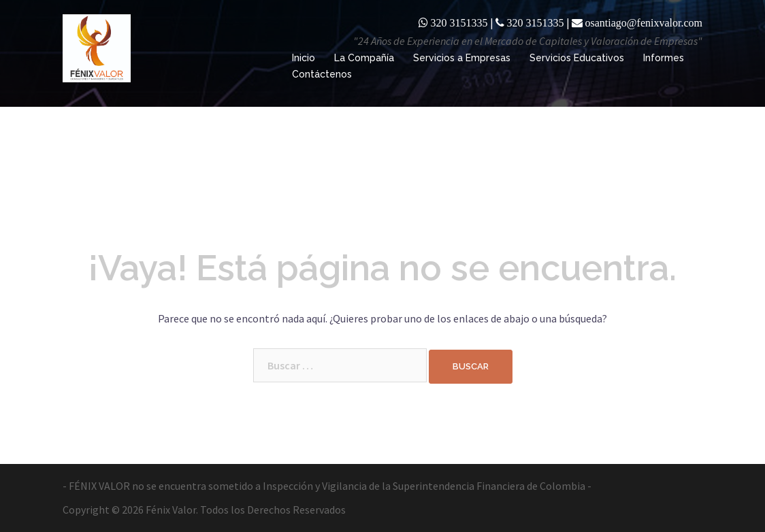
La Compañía (364, 58)
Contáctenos (322, 74)
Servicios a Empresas (462, 58)
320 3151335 (459, 22)
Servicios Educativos (577, 58)
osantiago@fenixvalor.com (644, 22)
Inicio (304, 58)
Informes (664, 58)
